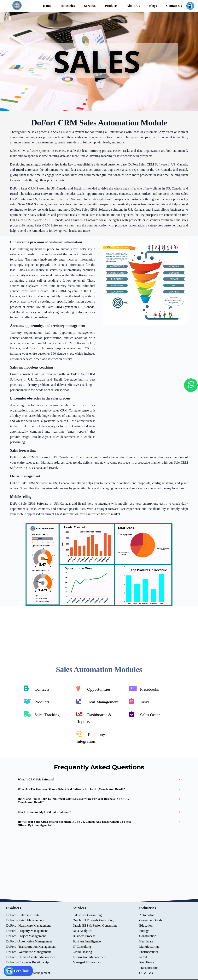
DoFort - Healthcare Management (28, 926)
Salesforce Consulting (87, 915)
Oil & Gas (146, 973)
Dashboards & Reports (94, 718)
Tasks (140, 701)
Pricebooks (144, 689)
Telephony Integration (91, 737)
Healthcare (146, 941)
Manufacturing (149, 947)
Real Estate (147, 962)
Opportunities (93, 689)
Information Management (90, 957)
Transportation (149, 968)
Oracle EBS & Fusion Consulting (95, 926)
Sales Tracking (42, 714)
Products (36, 701)
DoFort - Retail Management (25, 920)
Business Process (84, 936)
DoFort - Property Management (27, 931)
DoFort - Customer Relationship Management (27, 965)
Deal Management (97, 701)
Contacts (36, 689)
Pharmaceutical (149, 952)
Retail (143, 957)
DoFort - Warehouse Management (29, 952)
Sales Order (145, 714)
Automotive (147, 915)
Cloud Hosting (82, 952)
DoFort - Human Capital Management (31, 957)
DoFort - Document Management (28, 973)
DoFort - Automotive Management (29, 941)
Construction (148, 936)
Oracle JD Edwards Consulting (93, 920)
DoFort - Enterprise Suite (23, 915)
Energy (144, 931)
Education (146, 926)
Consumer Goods (151, 920)
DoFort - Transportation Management (31, 947)
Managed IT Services (87, 962)
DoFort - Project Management (26, 936)
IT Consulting (82, 947)
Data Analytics (82, 931)
